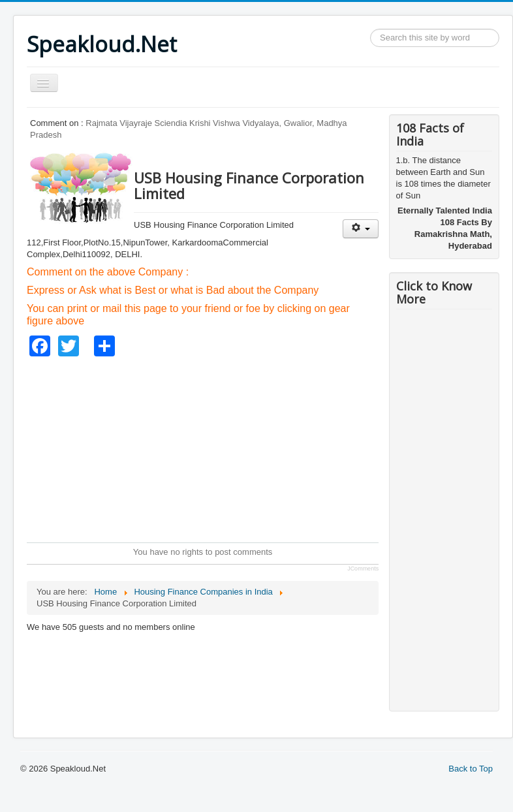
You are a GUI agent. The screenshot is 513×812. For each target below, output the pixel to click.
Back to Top (471, 769)
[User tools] (361, 229)
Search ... (370, 29)
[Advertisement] (264, 448)
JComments (363, 569)
